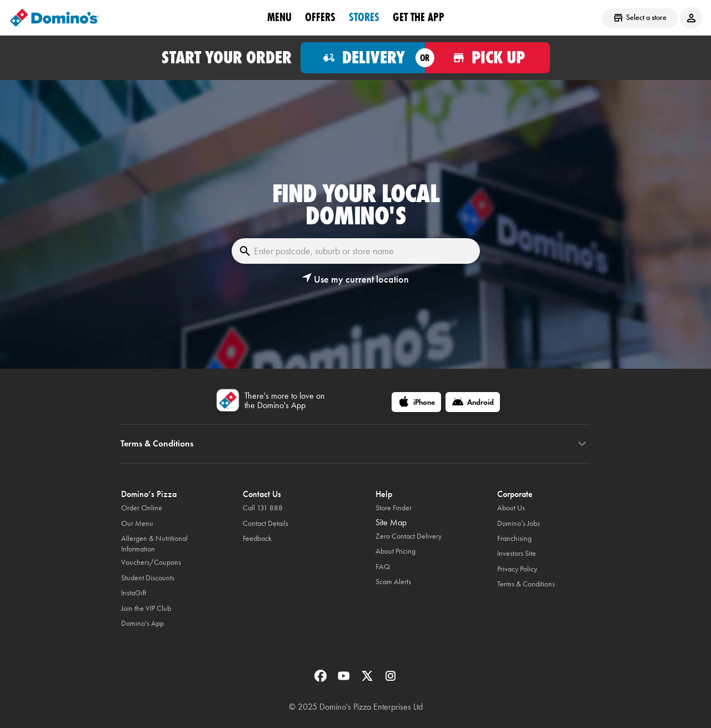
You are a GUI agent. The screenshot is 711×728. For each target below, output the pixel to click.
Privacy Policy (517, 569)
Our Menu (137, 523)
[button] (355, 279)
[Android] (473, 402)
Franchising (514, 538)
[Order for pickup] (487, 58)
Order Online (142, 508)
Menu (279, 17)
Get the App (419, 17)
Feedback (257, 538)
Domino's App (142, 623)
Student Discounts (148, 578)
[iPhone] (416, 402)
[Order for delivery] (363, 58)
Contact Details (266, 523)
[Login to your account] (691, 18)
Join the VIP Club (146, 608)
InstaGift (134, 593)
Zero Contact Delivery (409, 536)
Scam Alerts (393, 582)
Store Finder (394, 508)
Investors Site (517, 553)
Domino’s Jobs (519, 523)
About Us (511, 508)
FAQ (383, 567)
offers (320, 17)
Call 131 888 (263, 508)
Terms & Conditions (526, 584)
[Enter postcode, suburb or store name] (356, 251)
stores (364, 17)
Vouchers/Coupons (151, 562)
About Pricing (395, 551)
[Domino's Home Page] (54, 18)
